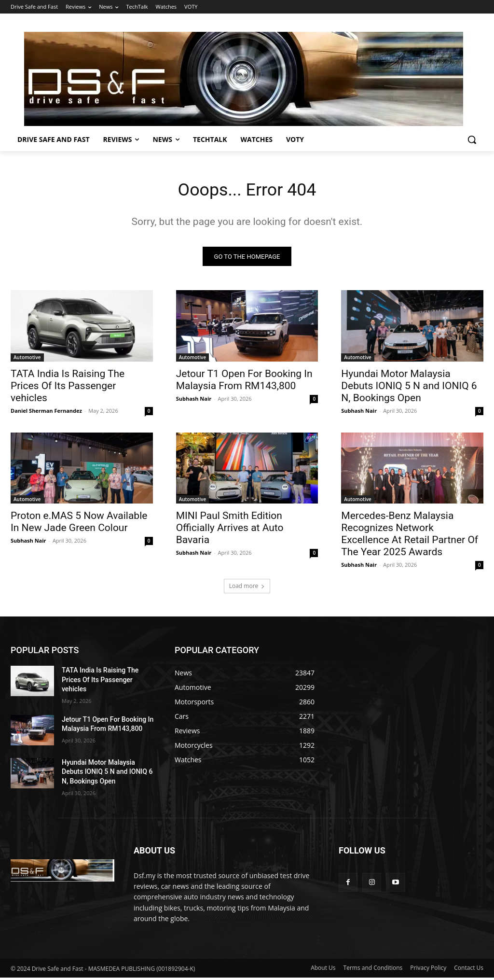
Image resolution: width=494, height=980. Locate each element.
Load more (247, 589)
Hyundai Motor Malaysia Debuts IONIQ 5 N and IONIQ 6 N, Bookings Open (409, 388)
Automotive (27, 360)
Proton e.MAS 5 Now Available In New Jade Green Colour (79, 525)
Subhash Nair (194, 401)
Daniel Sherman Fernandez (46, 413)
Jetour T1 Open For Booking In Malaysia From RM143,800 (244, 382)
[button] (472, 140)
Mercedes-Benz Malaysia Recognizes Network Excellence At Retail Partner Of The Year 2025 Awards (410, 537)
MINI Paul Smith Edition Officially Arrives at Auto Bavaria (230, 531)
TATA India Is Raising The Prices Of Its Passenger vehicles (68, 388)
